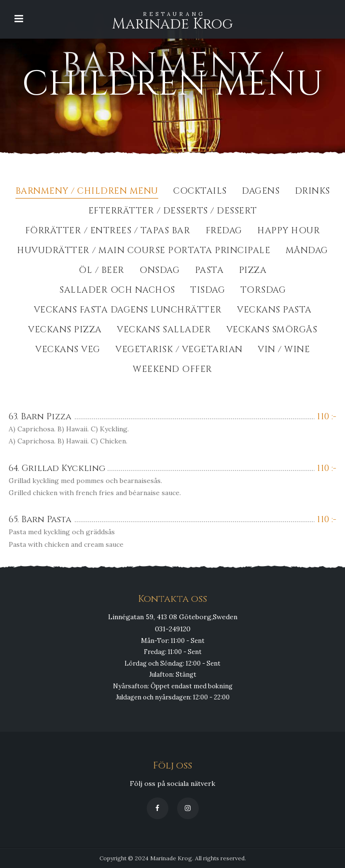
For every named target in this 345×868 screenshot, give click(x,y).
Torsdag (263, 291)
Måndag (307, 251)
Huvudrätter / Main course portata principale (144, 251)
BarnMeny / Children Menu (87, 192)
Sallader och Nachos (117, 291)
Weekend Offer (172, 370)
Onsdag (159, 271)
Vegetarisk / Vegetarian (179, 350)
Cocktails (200, 192)
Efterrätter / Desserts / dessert (173, 212)
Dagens (261, 192)
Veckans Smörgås (272, 331)
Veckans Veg (68, 350)
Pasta (209, 271)
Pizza (253, 271)
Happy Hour (289, 232)
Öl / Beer (102, 271)
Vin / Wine (284, 350)
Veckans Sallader (164, 331)
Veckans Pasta (274, 311)
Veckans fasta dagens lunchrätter (128, 311)
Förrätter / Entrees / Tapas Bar (108, 232)
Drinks (312, 192)
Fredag (224, 232)
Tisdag (207, 291)
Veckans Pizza (65, 331)
